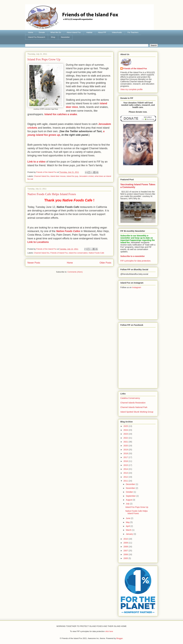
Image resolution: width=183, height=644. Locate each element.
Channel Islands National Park (134, 407)
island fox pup (72, 176)
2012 (126, 477)
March (129, 530)
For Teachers (133, 32)
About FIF (102, 32)
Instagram (137, 287)
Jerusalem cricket (86, 176)
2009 (126, 543)
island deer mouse (58, 176)
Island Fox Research (37, 37)
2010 (126, 539)
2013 (126, 473)
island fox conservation (78, 253)
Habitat (89, 32)
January (130, 534)
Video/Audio (117, 32)
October (130, 492)
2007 (126, 551)
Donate (42, 32)
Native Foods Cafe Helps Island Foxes (52, 194)
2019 (126, 450)
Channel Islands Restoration (133, 403)
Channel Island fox (42, 176)
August (129, 500)
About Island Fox (74, 32)
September (131, 496)
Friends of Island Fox (59, 253)
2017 (126, 457)
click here (109, 631)
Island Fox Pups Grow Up (44, 59)
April (128, 526)
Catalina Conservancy (130, 398)
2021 (126, 442)
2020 (126, 446)
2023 (126, 434)
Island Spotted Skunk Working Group (137, 412)
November (131, 488)
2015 (126, 465)
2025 (126, 426)
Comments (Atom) (75, 272)
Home (31, 32)
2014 (126, 469)
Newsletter (65, 37)
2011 (126, 481)
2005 (126, 558)
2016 (126, 461)
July (128, 504)
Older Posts (105, 263)
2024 (126, 430)
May (128, 522)
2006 (126, 554)
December (131, 484)
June (128, 518)
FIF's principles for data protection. (136, 261)
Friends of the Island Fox (135, 69)
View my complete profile (131, 89)
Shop (53, 37)
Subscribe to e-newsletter (133, 256)
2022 (126, 438)
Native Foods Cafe (97, 253)
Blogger (120, 638)
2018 (126, 453)
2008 (126, 547)
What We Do (56, 32)
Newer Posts (34, 263)
